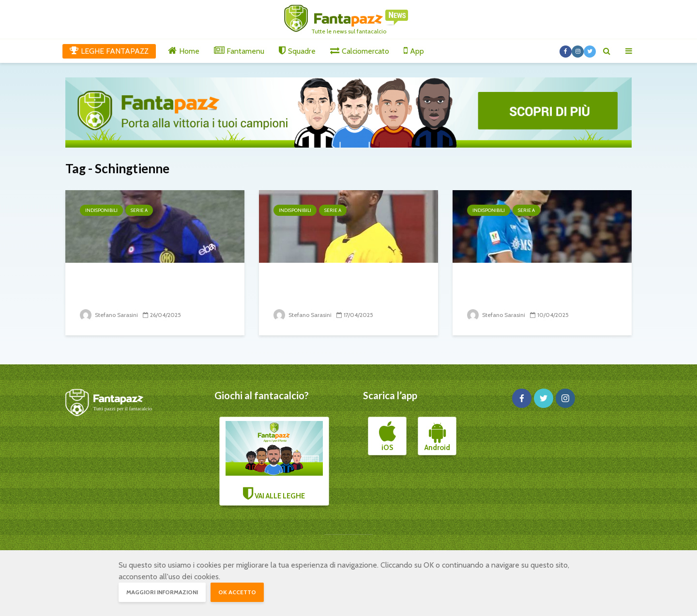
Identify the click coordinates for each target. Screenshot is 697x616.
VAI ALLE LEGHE (274, 461)
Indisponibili (101, 210)
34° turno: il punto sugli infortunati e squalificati (137, 288)
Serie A (139, 210)
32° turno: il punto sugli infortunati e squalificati (524, 288)
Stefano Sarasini (109, 315)
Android (437, 436)
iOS (387, 436)
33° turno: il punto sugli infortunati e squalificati (331, 288)
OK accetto (237, 592)
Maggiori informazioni (162, 592)
